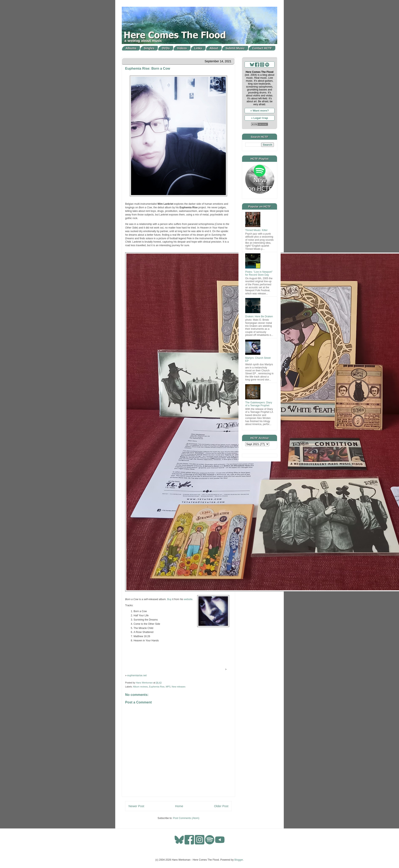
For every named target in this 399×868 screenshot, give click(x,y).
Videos (182, 48)
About (214, 48)
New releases (179, 687)
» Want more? (260, 111)
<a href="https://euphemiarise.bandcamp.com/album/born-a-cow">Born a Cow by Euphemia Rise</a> (178, 658)
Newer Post (136, 806)
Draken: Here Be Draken (259, 316)
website (188, 599)
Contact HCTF (262, 48)
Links (198, 48)
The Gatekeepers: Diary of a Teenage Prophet (259, 404)
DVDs (166, 48)
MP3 (168, 687)
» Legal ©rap (260, 118)
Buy (169, 599)
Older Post (221, 806)
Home (179, 806)
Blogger (239, 860)
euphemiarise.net (137, 675)
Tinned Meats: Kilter (256, 230)
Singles (149, 48)
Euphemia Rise (157, 687)
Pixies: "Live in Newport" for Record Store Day (259, 273)
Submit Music (235, 48)
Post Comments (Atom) (186, 818)
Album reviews (140, 687)
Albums (131, 48)
